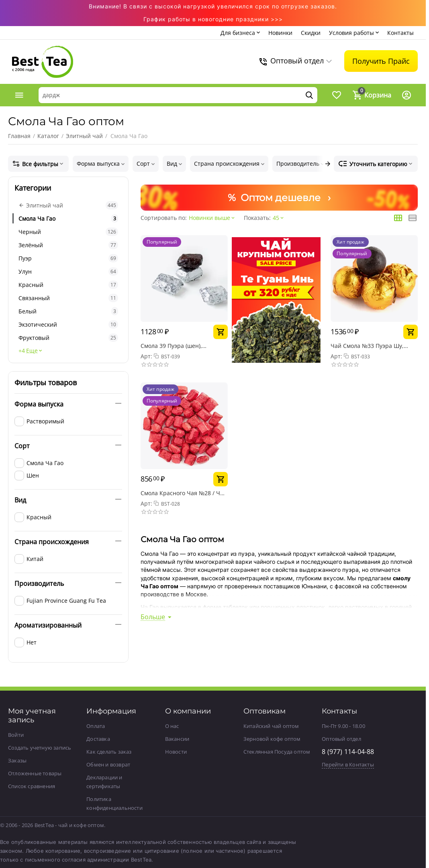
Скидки (311, 33)
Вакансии (177, 739)
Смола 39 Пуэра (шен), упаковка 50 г (171, 346)
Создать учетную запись (40, 748)
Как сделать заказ (109, 752)
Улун (68, 271)
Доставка (98, 739)
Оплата (96, 726)
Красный (68, 285)
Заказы (17, 760)
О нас (172, 726)
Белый (68, 311)
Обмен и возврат (108, 764)
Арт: (146, 356)
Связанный (68, 298)
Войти (16, 735)
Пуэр (68, 258)
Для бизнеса (238, 33)
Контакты (400, 33)
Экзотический (68, 324)
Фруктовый (68, 338)
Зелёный (68, 245)
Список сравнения (32, 786)
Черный (68, 232)
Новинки (280, 33)
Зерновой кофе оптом (272, 739)
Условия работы (351, 33)
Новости (176, 752)
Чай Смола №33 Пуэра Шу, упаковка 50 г (367, 346)
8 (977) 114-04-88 (348, 752)
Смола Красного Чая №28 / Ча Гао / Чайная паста (182, 493)
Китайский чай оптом (271, 726)
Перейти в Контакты (348, 764)
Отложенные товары (35, 773)
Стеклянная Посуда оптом (277, 752)
